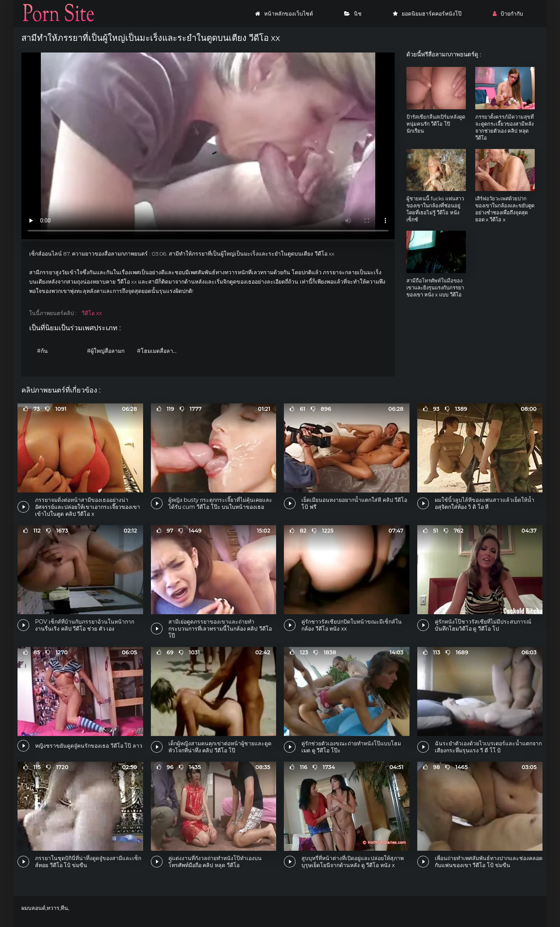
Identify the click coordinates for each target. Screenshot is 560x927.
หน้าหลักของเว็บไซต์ (284, 14)
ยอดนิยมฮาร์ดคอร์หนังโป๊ (427, 14)
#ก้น (42, 351)
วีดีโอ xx (92, 313)
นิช (353, 14)
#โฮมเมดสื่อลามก (158, 351)
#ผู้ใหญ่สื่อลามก (106, 351)
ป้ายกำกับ (508, 14)
